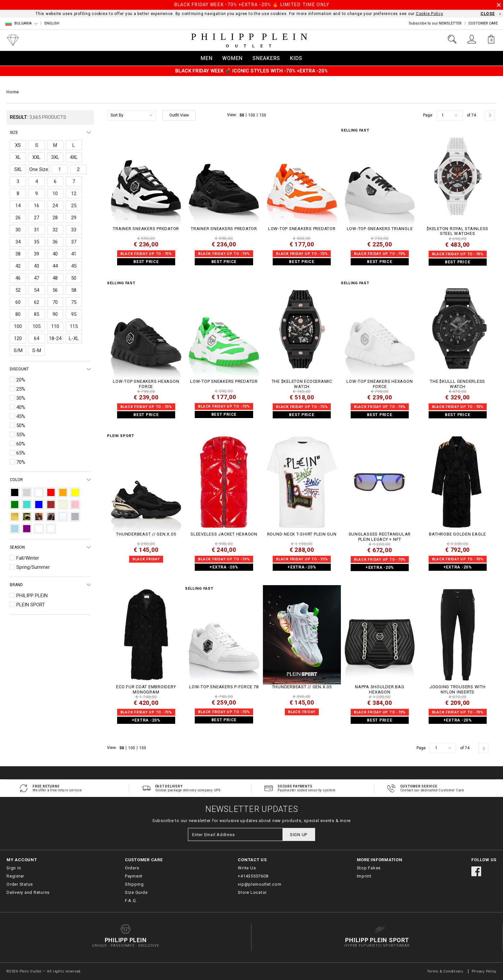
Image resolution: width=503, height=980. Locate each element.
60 (18, 302)
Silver (75, 517)
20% (21, 380)
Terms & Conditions (446, 971)
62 (37, 302)
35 (37, 242)
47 (37, 278)
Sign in (14, 868)
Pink (75, 505)
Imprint (364, 876)
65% (21, 453)
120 (18, 338)
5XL (18, 169)
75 (74, 302)
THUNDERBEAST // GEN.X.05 (146, 534)
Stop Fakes (369, 868)
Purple (27, 529)
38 (18, 254)
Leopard (51, 517)
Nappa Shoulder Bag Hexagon (380, 689)
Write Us (247, 868)
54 (37, 290)
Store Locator (252, 892)
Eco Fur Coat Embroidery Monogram (146, 689)
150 (263, 115)
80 (18, 314)
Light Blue (15, 529)
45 (74, 266)
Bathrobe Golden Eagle (457, 534)
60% (21, 444)
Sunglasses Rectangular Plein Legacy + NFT (380, 537)
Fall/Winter (28, 558)
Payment (134, 876)
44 (55, 266)
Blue (39, 505)
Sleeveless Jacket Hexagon (224, 534)
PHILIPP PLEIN (32, 596)
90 (55, 314)
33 (74, 230)
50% (21, 426)
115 (74, 326)
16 (37, 206)
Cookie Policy (430, 14)
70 (55, 302)
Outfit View (179, 115)
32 (55, 230)
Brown (51, 505)
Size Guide (136, 892)
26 (18, 218)
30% (21, 398)
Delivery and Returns (28, 892)
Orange (63, 492)
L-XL (74, 338)
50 (74, 278)
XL (18, 157)
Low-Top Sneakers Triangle (380, 229)
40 (55, 254)
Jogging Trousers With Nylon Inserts (458, 689)
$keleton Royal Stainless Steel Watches (457, 231)
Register (15, 876)
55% (21, 435)
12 (74, 194)
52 (18, 290)
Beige (63, 505)
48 (55, 278)
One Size (39, 169)
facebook (476, 871)
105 (37, 326)
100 (18, 326)
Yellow (75, 492)
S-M (37, 350)
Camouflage (27, 517)
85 (37, 314)
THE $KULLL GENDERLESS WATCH (457, 384)
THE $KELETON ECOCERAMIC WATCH (302, 384)
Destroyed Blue (39, 529)
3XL (55, 157)
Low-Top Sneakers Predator (302, 229)
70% (21, 462)
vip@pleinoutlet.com (259, 884)
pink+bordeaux (51, 529)
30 (18, 230)
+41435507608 (253, 876)
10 (55, 194)
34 (18, 242)
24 (55, 206)
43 (37, 266)
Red (51, 492)
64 (37, 338)
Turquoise (27, 505)
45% (21, 416)
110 (55, 326)
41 (74, 254)
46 (18, 278)
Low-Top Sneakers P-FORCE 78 (224, 687)
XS (18, 145)
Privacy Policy (484, 971)
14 (18, 206)
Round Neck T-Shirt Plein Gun (302, 534)
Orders (132, 868)
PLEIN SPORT (31, 605)
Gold (15, 517)
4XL (74, 157)
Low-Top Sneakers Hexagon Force (146, 384)
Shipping (134, 884)
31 (37, 230)
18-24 (55, 338)
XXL (37, 157)
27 (37, 218)
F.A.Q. (131, 901)
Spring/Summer (33, 567)
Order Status (20, 884)
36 (55, 242)
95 (74, 314)
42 (18, 266)
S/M (18, 350)
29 (74, 218)
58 (74, 290)
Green (15, 505)
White (39, 492)
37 (74, 242)
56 (55, 290)
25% (21, 389)
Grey (27, 492)
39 (37, 254)
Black (15, 492)
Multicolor (39, 517)
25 (74, 206)
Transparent (63, 517)
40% (21, 407)
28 (55, 218)
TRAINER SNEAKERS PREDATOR (146, 229)
